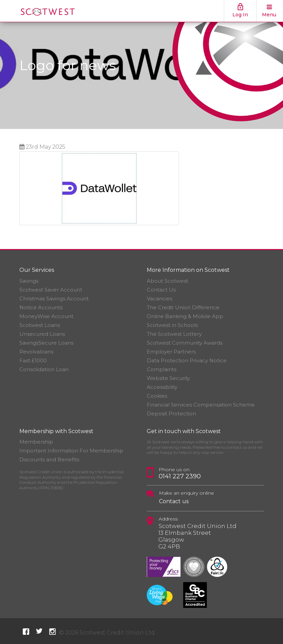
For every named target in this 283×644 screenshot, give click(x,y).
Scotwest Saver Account (51, 290)
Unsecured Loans (42, 334)
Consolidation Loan (44, 369)
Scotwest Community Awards (185, 343)
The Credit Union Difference (183, 307)
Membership (36, 442)
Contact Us (161, 290)
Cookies (157, 396)
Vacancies (160, 299)
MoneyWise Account (46, 316)
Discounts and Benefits (49, 459)
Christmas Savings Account (54, 299)
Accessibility (162, 387)
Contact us (174, 501)
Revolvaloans (36, 352)
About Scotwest (167, 281)
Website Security (168, 378)
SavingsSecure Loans (46, 343)
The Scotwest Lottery (174, 334)
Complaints (162, 369)
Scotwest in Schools (172, 325)
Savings (29, 281)
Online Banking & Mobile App (185, 316)
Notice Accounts (41, 307)
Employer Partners (171, 352)
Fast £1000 (33, 360)
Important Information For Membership (71, 451)
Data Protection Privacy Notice (187, 360)
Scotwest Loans (40, 325)
